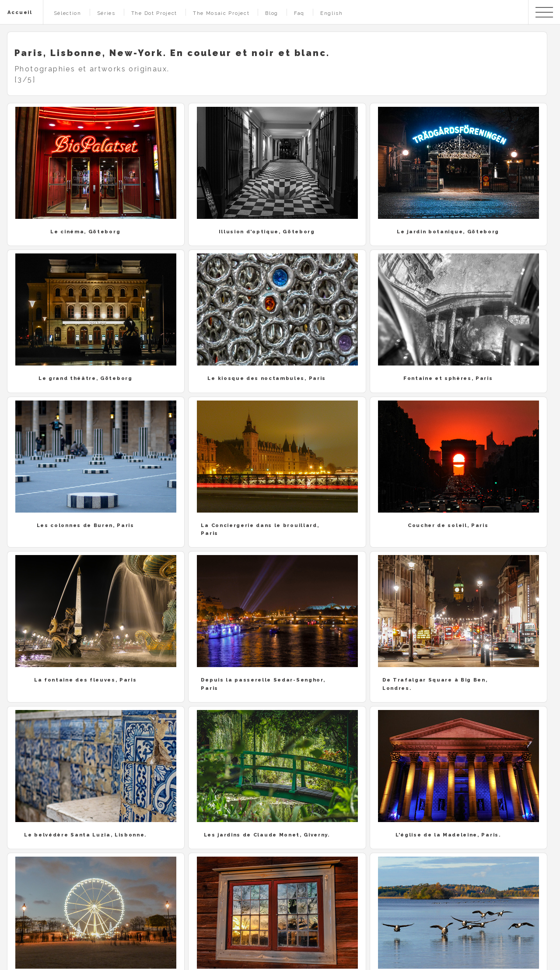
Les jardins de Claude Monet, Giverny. (267, 835)
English (332, 13)
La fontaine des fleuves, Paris (85, 680)
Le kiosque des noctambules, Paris (266, 378)
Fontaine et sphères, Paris (448, 378)
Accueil (20, 12)
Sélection (68, 13)
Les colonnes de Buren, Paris (86, 525)
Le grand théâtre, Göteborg (86, 378)
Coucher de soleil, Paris (448, 525)
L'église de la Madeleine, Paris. (448, 835)
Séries (106, 13)
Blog (272, 13)
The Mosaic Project (221, 13)
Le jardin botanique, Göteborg (448, 232)
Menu (544, 12)
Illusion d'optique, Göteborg (267, 232)
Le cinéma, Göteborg (85, 232)
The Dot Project (154, 13)
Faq (299, 13)
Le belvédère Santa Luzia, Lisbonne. (85, 835)
